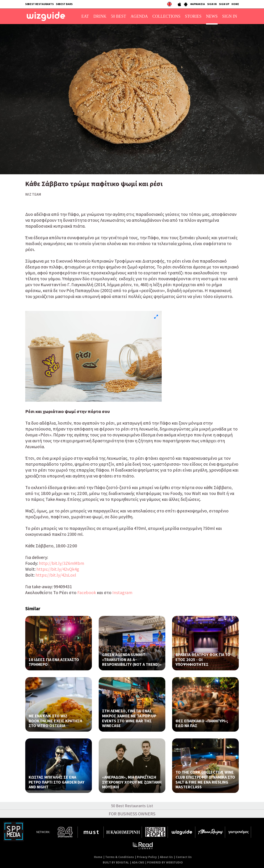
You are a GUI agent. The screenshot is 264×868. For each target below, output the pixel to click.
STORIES (193, 16)
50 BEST (119, 16)
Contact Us (184, 857)
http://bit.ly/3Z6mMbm (62, 563)
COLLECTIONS (166, 16)
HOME (235, 4)
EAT (85, 16)
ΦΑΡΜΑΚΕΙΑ (197, 4)
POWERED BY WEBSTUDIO (165, 862)
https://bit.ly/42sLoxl (56, 575)
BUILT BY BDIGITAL (116, 862)
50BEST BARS (64, 4)
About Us (166, 857)
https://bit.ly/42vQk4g (58, 569)
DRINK (100, 16)
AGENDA (139, 16)
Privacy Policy (147, 857)
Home (98, 857)
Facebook (87, 592)
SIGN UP (224, 4)
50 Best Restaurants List (132, 806)
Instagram (122, 592)
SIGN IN (212, 4)
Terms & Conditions (120, 857)
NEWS (212, 16)
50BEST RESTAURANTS (39, 4)
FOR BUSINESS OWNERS (132, 814)
